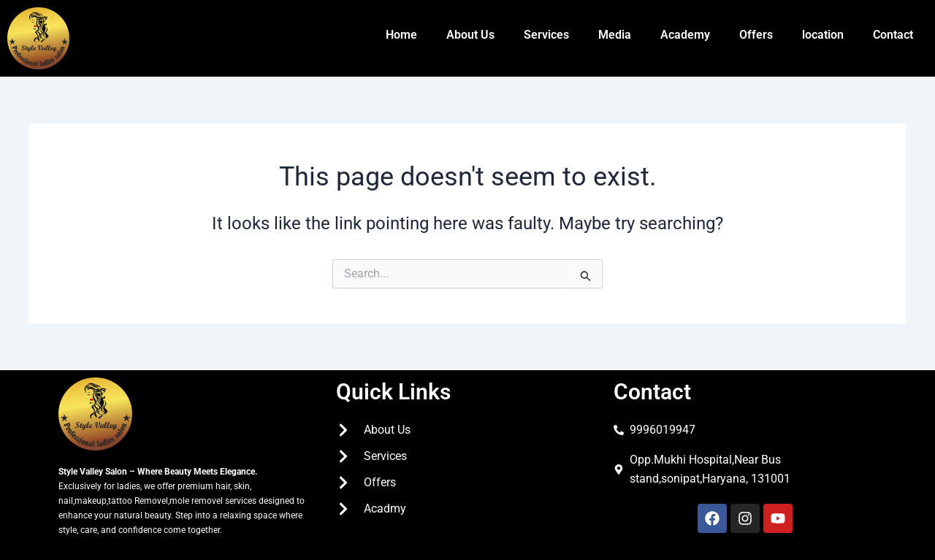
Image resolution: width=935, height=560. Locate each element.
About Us (470, 35)
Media (615, 35)
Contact (893, 35)
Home (401, 35)
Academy (685, 35)
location (823, 35)
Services (546, 35)
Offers (756, 35)
